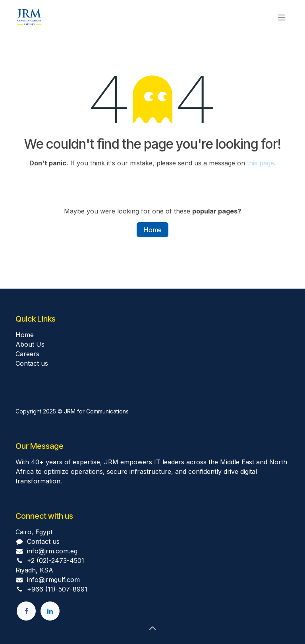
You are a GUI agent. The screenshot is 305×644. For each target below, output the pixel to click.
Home (152, 230)
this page (261, 163)
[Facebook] (26, 611)
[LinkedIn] (50, 611)
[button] (152, 628)
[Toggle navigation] (282, 17)
